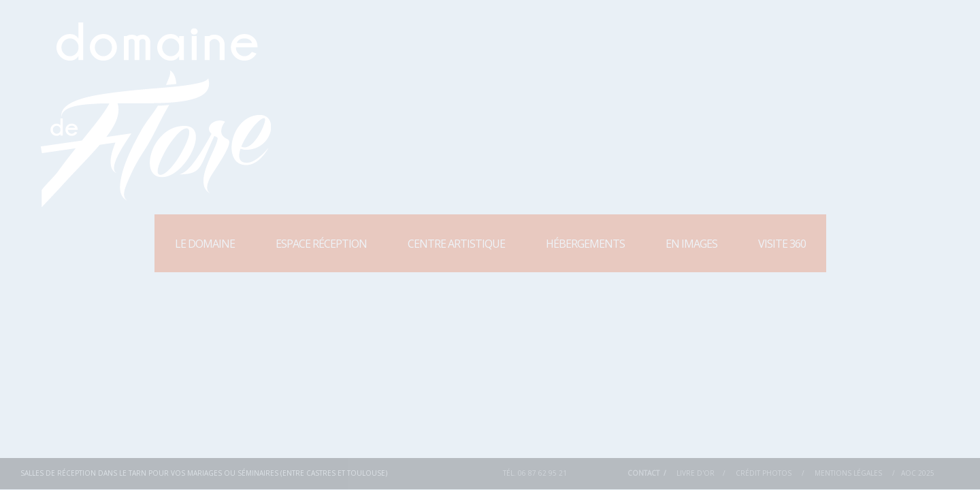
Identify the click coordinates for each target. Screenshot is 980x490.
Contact (643, 473)
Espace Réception (321, 244)
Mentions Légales (848, 473)
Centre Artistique (456, 244)
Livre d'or (696, 473)
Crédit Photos (764, 473)
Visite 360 (782, 244)
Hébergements (585, 244)
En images (691, 244)
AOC (909, 473)
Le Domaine (205, 244)
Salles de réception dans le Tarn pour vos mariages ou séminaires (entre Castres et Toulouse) (204, 473)
